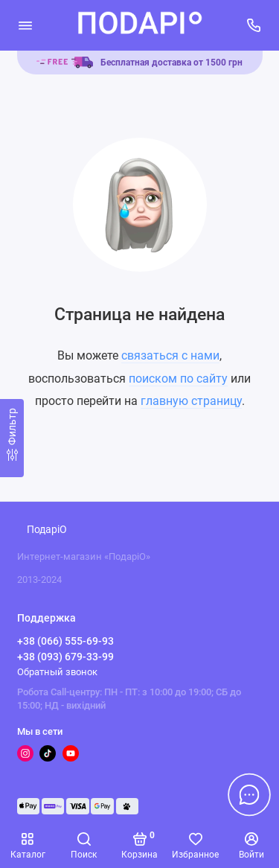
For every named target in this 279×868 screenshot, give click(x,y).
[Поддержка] (254, 25)
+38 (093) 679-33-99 (65, 657)
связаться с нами (170, 355)
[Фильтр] (12, 438)
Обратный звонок (57, 672)
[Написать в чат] (249, 794)
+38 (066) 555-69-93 (65, 641)
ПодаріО (47, 530)
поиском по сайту (178, 379)
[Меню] (25, 25)
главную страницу (191, 401)
